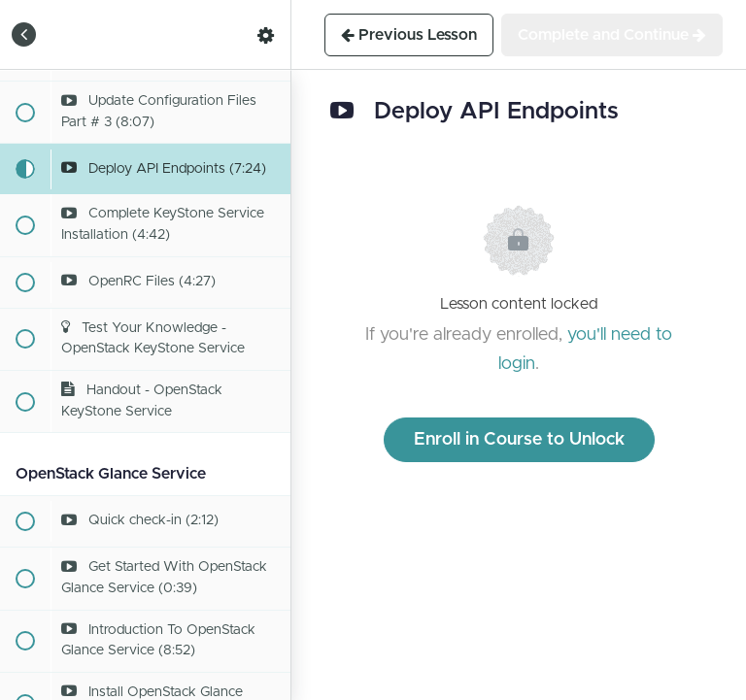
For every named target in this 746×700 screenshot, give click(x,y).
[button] (24, 34)
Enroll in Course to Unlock (519, 440)
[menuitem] (266, 34)
